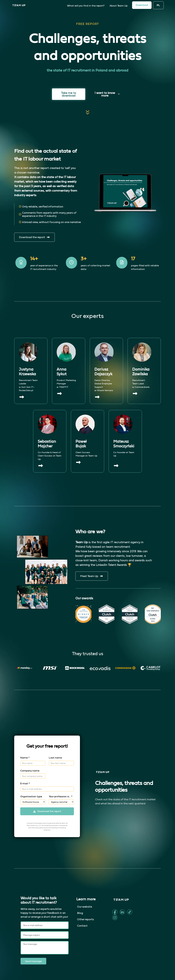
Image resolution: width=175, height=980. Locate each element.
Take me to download (69, 94)
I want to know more (107, 94)
